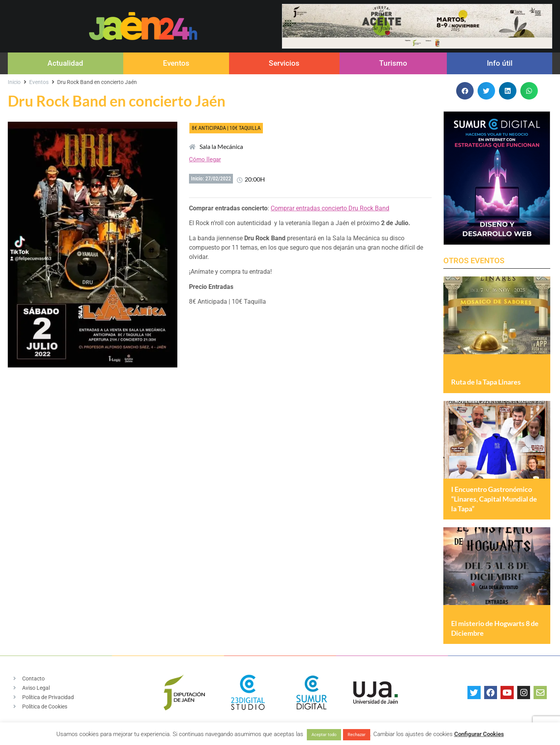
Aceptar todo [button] (324, 735)
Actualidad (65, 63)
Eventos (176, 63)
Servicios (284, 63)
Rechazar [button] (357, 735)
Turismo (393, 63)
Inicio (14, 82)
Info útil (500, 63)
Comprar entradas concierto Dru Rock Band (330, 208)
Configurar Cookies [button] (479, 734)
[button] (465, 91)
